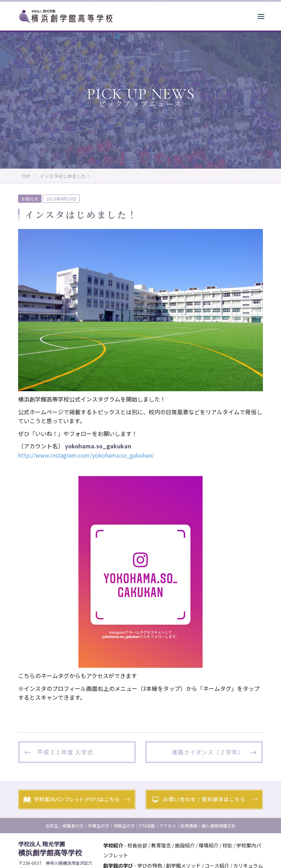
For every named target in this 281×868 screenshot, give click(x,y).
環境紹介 (209, 845)
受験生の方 (124, 826)
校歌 (227, 845)
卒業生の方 (99, 826)
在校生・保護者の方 (65, 826)
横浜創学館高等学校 (50, 849)
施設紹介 (185, 845)
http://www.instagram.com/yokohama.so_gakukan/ (86, 455)
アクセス (168, 826)
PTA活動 (147, 826)
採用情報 (189, 826)
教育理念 (161, 845)
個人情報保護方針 (219, 826)
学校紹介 (113, 845)
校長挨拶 (137, 845)
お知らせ (30, 199)
